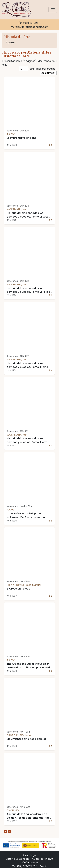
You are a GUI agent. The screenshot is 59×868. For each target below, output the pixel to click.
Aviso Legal (30, 855)
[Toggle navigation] (53, 10)
